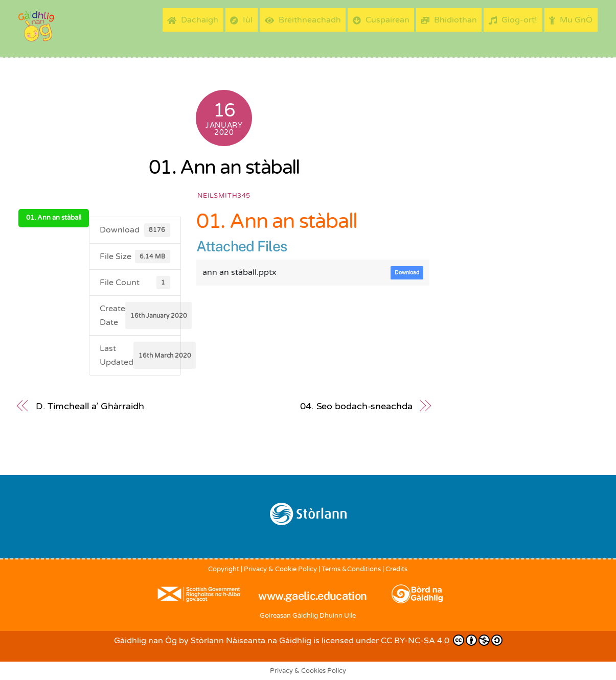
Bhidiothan (449, 20)
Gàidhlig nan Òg (145, 641)
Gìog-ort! (513, 20)
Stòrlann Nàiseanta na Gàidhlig (251, 641)
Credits (396, 569)
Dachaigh (193, 20)
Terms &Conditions (351, 569)
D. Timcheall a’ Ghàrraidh (90, 406)
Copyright (224, 569)
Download (407, 273)
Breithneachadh (303, 20)
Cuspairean (381, 20)
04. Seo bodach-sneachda (356, 406)
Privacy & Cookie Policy (280, 569)
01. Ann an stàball (224, 168)
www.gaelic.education (312, 596)
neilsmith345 (224, 196)
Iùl (241, 20)
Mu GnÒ (571, 20)
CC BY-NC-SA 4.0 (442, 640)
